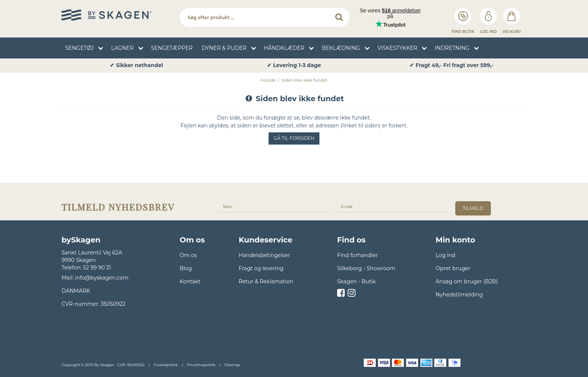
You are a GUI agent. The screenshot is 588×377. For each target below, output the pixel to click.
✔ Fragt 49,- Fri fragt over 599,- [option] (451, 65)
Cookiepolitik (166, 365)
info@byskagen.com (102, 278)
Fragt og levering (261, 268)
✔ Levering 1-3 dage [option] (294, 65)
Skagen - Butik (356, 281)
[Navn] (274, 206)
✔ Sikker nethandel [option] (136, 65)
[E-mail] (392, 206)
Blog (186, 268)
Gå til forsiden (294, 138)
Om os (188, 255)
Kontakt (190, 281)
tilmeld (473, 208)
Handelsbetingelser (265, 255)
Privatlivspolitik (201, 365)
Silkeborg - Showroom (366, 268)
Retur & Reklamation (266, 281)
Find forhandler (358, 255)
